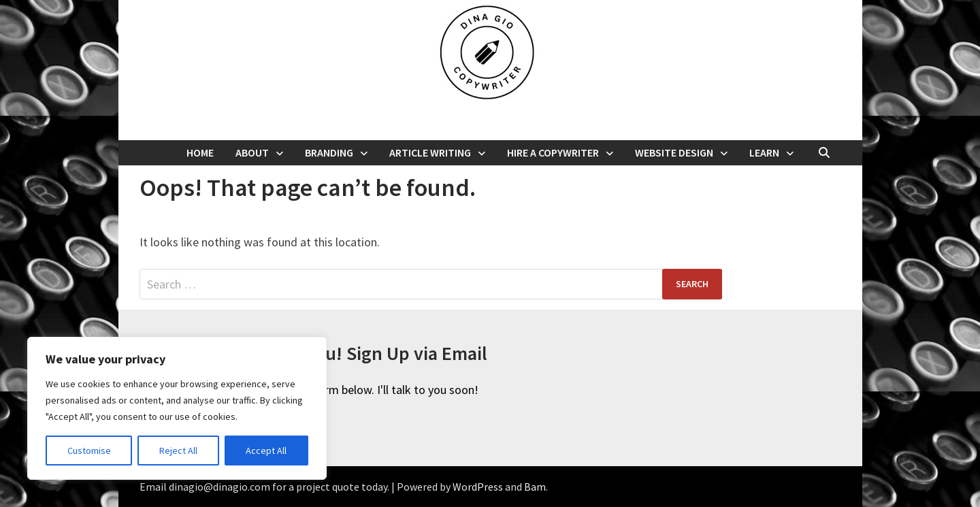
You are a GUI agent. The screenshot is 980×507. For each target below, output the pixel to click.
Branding (329, 152)
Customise (89, 451)
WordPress (478, 487)
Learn (764, 152)
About (252, 152)
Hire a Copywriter (553, 152)
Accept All (266, 451)
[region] (177, 408)
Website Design (674, 152)
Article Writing (430, 152)
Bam (535, 487)
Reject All (178, 451)
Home (200, 152)
